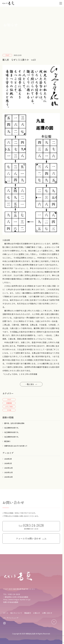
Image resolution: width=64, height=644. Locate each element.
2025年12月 (8, 468)
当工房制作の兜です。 (12, 428)
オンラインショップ (11, 618)
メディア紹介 (9, 407)
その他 (9, 410)
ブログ (9, 399)
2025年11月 (8, 472)
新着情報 (9, 403)
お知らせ (37, 613)
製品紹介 (28, 613)
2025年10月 (8, 477)
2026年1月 (8, 463)
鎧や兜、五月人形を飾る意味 (14, 423)
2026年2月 (8, 459)
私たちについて (16, 613)
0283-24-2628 (14, 594)
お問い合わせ (47, 613)
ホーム (6, 613)
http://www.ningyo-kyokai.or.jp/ (17, 599)
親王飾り (7, 441)
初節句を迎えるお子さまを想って (16, 446)
